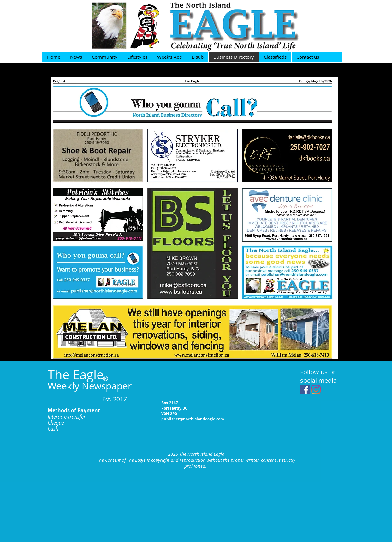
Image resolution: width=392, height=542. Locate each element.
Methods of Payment (74, 410)
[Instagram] (316, 389)
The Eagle (76, 375)
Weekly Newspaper (90, 386)
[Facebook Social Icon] (305, 389)
